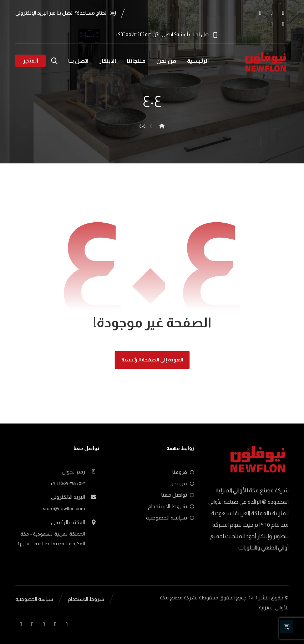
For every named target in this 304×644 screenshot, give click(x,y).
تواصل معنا (178, 494)
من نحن (182, 483)
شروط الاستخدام (171, 506)
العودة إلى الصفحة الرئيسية (152, 359)
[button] (283, 13)
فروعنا (183, 471)
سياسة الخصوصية (170, 517)
